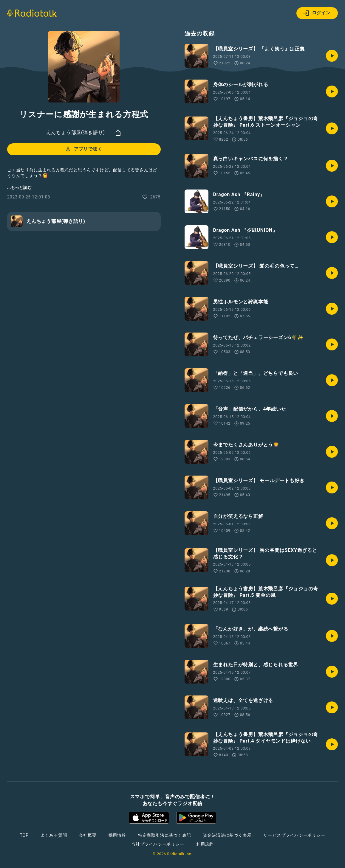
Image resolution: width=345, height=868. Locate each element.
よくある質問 (54, 835)
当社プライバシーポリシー (158, 844)
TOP (24, 835)
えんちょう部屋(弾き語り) (76, 132)
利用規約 (205, 844)
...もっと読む (19, 187)
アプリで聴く (83, 149)
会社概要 (88, 835)
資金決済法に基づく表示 (227, 835)
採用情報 (117, 835)
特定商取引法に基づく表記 (165, 835)
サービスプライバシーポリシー (294, 835)
